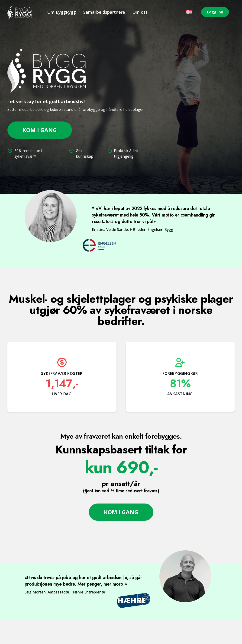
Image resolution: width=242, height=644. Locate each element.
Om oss (140, 12)
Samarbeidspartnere (104, 12)
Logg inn (215, 12)
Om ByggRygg (62, 12)
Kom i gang (40, 130)
